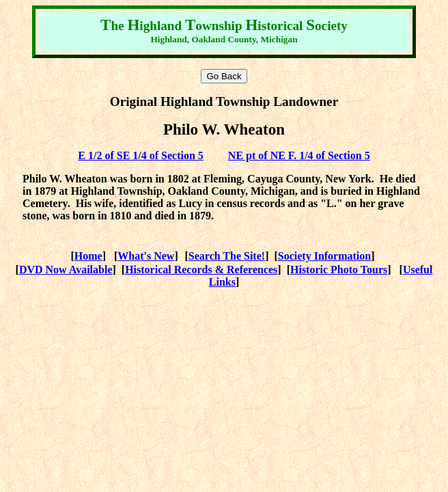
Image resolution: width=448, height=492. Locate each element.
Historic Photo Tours (339, 270)
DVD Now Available (66, 270)
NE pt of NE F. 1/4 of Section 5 (299, 155)
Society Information (324, 256)
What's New (146, 256)
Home (88, 256)
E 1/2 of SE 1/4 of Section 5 (141, 155)
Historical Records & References (201, 270)
